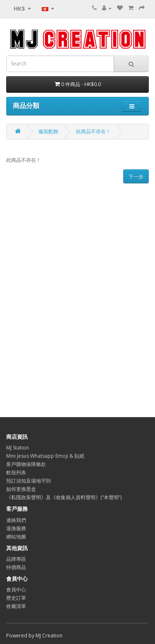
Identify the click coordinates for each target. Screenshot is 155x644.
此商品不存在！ (93, 131)
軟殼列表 (16, 472)
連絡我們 (16, 520)
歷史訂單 (16, 598)
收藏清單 (16, 606)
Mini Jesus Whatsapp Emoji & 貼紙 (45, 456)
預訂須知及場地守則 (29, 481)
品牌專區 (16, 559)
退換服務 (16, 528)
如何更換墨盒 (21, 489)
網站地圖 (16, 537)
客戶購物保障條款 (26, 464)
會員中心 (16, 590)
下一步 (136, 177)
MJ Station (18, 448)
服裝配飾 (48, 131)
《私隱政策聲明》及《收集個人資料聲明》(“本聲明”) (64, 497)
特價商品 (16, 567)
